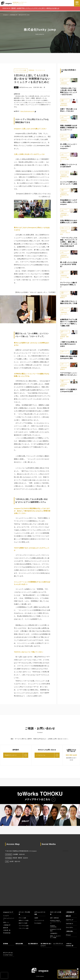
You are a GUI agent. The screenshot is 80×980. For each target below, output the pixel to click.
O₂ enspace (38, 923)
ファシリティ (70, 927)
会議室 (36, 918)
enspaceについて (8, 912)
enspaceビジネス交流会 (55, 930)
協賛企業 (6, 928)
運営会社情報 (20, 944)
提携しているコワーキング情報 (55, 937)
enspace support (56, 922)
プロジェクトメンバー (8, 919)
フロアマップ (70, 920)
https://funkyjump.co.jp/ (27, 111)
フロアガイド (70, 924)
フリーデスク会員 (24, 926)
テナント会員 (23, 918)
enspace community (53, 926)
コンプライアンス (58, 944)
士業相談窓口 (54, 933)
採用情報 (6, 944)
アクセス (68, 935)
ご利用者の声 (7, 925)
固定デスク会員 (23, 923)
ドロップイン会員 (24, 928)
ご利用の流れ (70, 931)
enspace (66, 851)
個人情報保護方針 (33, 944)
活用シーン (6, 922)
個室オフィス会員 (24, 920)
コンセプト (6, 916)
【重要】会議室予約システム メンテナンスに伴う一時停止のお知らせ (35, 8)
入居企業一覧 (7, 930)
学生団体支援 (7, 933)
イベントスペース (40, 920)
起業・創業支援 (55, 918)
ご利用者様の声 (70, 912)
